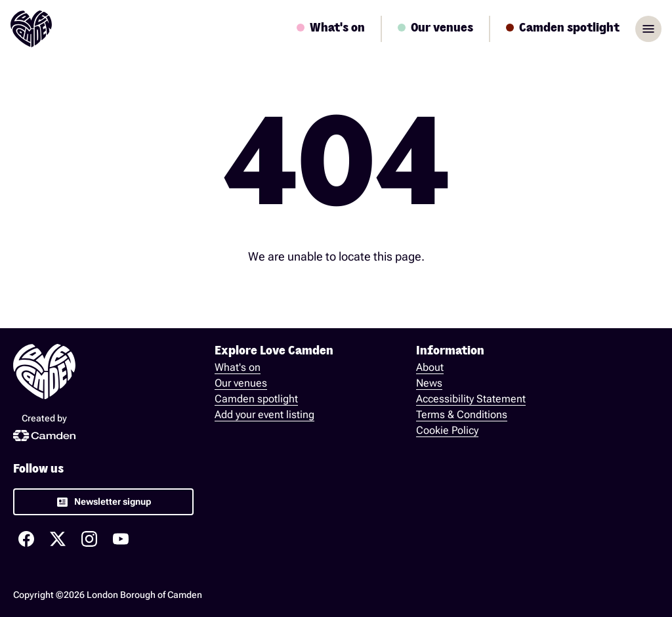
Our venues (241, 383)
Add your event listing (264, 415)
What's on (238, 367)
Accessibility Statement (471, 399)
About (430, 367)
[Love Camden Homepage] (31, 29)
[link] (103, 502)
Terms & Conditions (462, 415)
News (429, 383)
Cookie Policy (447, 430)
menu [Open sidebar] (648, 29)
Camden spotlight (256, 399)
